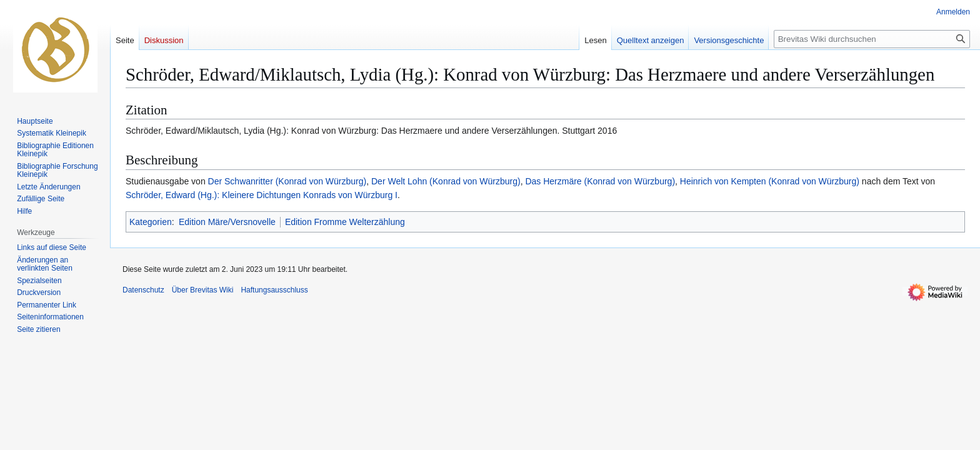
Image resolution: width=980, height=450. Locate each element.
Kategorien (151, 222)
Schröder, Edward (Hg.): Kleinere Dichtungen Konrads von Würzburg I (262, 195)
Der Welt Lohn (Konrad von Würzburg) (446, 181)
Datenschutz (143, 290)
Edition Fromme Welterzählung (345, 222)
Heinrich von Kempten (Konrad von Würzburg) (770, 181)
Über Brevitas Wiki (203, 290)
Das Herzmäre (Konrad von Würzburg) (600, 181)
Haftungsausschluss (274, 290)
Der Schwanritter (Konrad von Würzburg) (287, 181)
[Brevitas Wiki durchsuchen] (872, 39)
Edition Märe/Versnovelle (227, 222)
